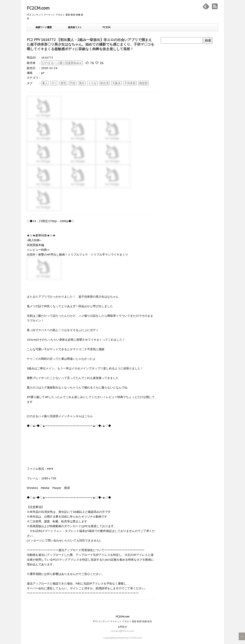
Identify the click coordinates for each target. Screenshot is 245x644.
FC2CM (106, 27)
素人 (45, 83)
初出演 (104, 83)
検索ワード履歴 (44, 27)
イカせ (92, 83)
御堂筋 (143, 83)
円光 (73, 83)
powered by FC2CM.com (128, 638)
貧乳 (63, 83)
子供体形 (130, 83)
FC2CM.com (38, 8)
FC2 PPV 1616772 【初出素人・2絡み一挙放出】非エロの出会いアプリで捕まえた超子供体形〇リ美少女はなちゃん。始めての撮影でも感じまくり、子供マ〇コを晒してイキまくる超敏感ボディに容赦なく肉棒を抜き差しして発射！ (91, 44)
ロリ (54, 83)
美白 (82, 83)
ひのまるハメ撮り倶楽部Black (62, 63)
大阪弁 (116, 83)
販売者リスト (75, 27)
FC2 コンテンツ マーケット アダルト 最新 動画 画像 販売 (123, 621)
